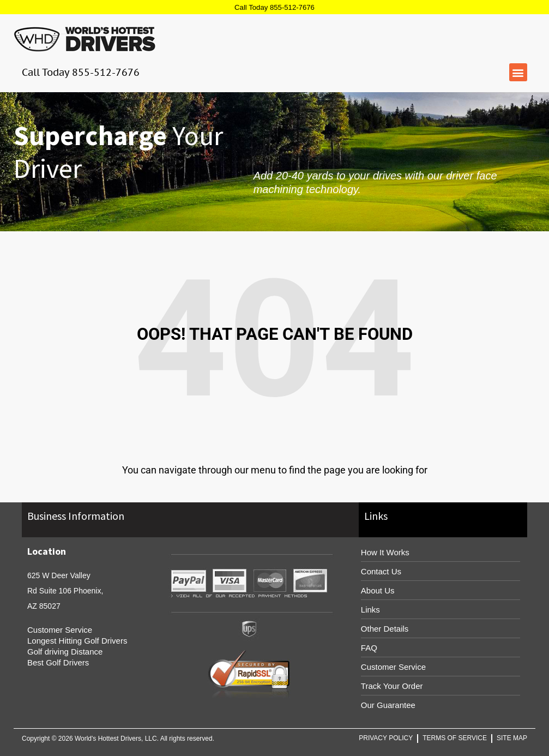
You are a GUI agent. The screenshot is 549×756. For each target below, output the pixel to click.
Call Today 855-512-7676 (274, 7)
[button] (518, 72)
